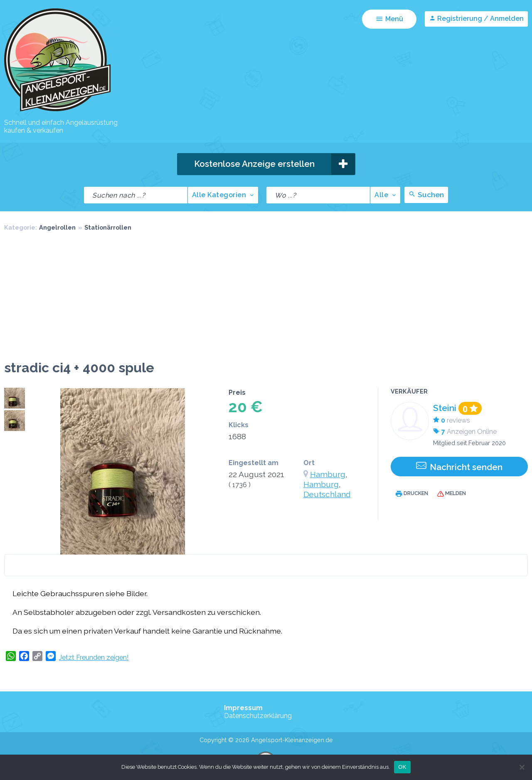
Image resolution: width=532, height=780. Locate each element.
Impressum (243, 708)
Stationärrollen (108, 227)
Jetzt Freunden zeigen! (94, 657)
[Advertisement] (266, 297)
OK (402, 767)
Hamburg (328, 474)
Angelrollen (57, 227)
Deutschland (327, 494)
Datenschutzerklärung (258, 716)
